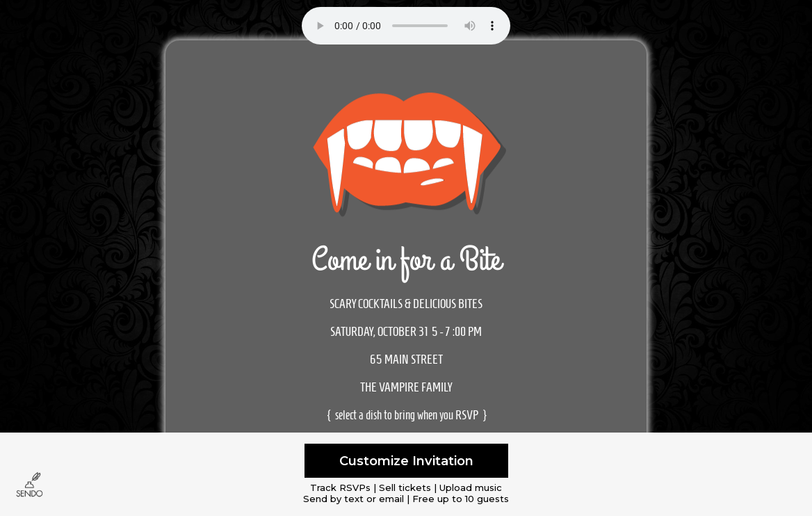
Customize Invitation (406, 461)
